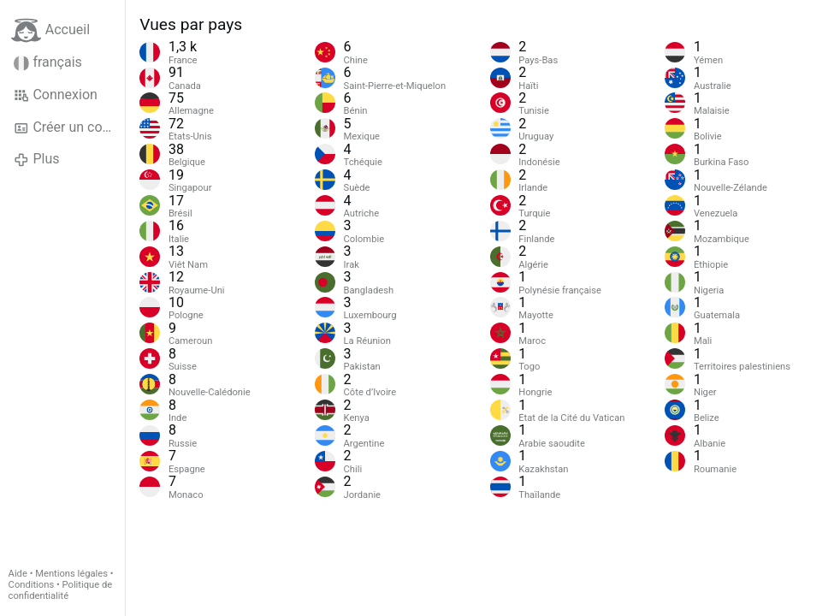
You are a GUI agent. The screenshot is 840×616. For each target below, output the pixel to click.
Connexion (56, 95)
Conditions (32, 585)
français (48, 62)
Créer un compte (69, 127)
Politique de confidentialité (61, 590)
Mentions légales (71, 574)
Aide (18, 574)
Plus (36, 159)
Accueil (50, 30)
